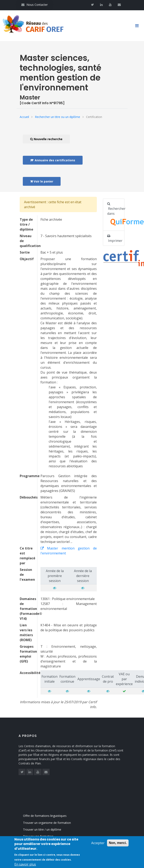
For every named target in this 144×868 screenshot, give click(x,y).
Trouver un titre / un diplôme (46, 829)
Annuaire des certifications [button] (53, 160)
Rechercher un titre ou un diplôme (58, 117)
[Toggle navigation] (138, 26)
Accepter (98, 846)
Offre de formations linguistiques (49, 816)
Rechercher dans (116, 215)
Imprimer (115, 238)
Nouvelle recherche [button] (46, 139)
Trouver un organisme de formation (51, 823)
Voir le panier (42, 181)
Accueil (24, 117)
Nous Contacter (35, 5)
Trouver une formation (43, 836)
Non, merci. (118, 846)
